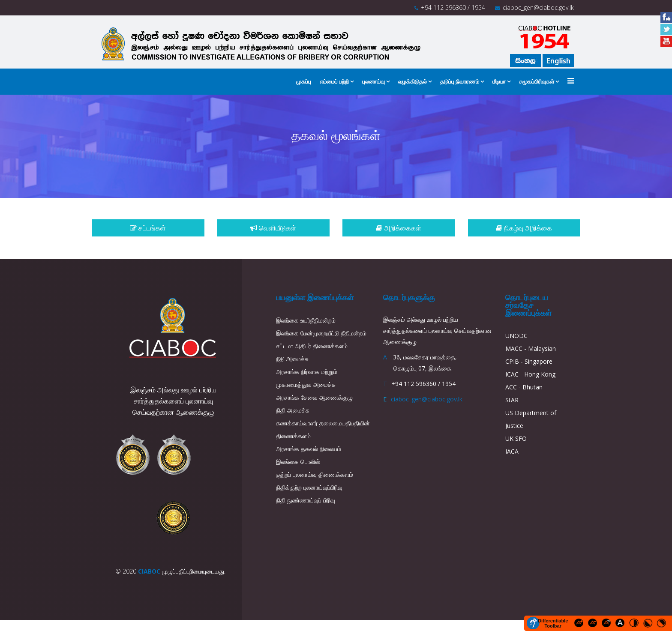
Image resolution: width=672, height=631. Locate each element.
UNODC (516, 336)
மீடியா (499, 81)
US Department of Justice (531, 419)
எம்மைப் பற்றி (334, 81)
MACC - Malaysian (531, 348)
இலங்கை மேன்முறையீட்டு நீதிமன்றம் (321, 333)
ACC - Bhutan (524, 387)
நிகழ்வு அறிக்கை (524, 228)
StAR (512, 400)
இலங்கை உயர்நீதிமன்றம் (306, 320)
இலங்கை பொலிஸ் (298, 462)
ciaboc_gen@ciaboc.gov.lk (538, 7)
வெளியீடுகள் (273, 228)
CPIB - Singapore (529, 361)
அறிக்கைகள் (399, 228)
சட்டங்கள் (148, 228)
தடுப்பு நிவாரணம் (460, 81)
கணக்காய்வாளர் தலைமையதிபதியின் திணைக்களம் (323, 429)
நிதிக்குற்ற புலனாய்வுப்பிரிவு (309, 487)
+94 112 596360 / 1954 (453, 7)
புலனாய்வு (373, 81)
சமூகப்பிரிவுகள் (537, 81)
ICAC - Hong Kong (530, 374)
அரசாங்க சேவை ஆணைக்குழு (314, 397)
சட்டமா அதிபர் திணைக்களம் (312, 346)
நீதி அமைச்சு (292, 359)
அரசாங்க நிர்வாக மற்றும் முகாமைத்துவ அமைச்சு (307, 378)
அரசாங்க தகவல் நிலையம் (309, 449)
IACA (512, 451)
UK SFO (516, 438)
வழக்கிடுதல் (412, 81)
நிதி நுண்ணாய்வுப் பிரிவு (306, 500)
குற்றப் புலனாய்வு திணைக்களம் (315, 474)
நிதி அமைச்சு (293, 410)
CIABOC (149, 571)
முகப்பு (304, 81)
